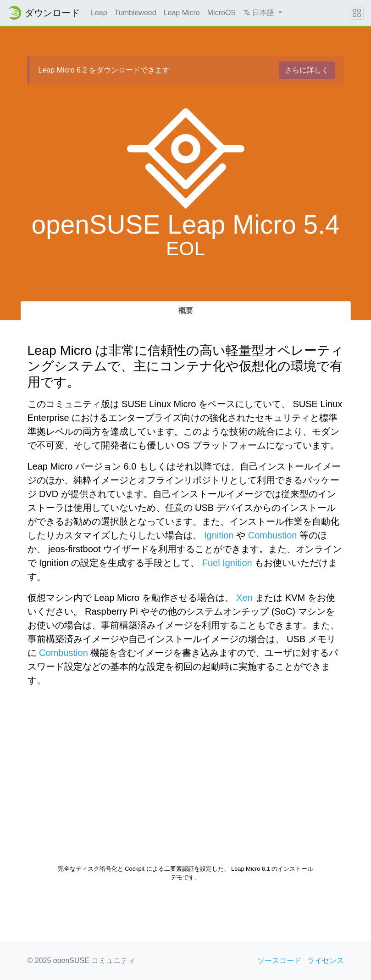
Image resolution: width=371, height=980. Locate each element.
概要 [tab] (186, 311)
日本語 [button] (260, 13)
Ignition (219, 535)
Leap (99, 13)
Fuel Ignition (227, 563)
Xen (244, 598)
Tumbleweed (136, 13)
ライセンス (326, 960)
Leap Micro (182, 13)
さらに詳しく (307, 70)
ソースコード (279, 960)
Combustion (273, 535)
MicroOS (221, 13)
